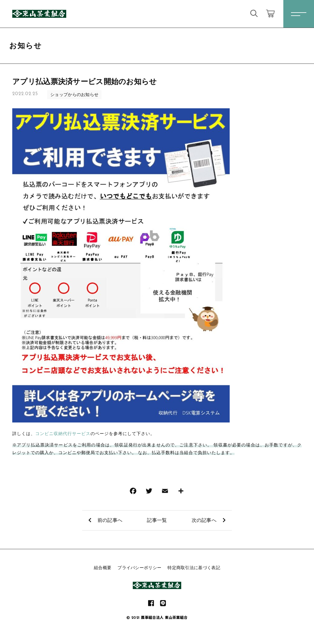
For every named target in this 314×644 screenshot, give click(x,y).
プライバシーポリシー (139, 568)
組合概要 (103, 568)
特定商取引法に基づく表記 (194, 568)
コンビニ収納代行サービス (63, 434)
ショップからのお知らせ (74, 94)
